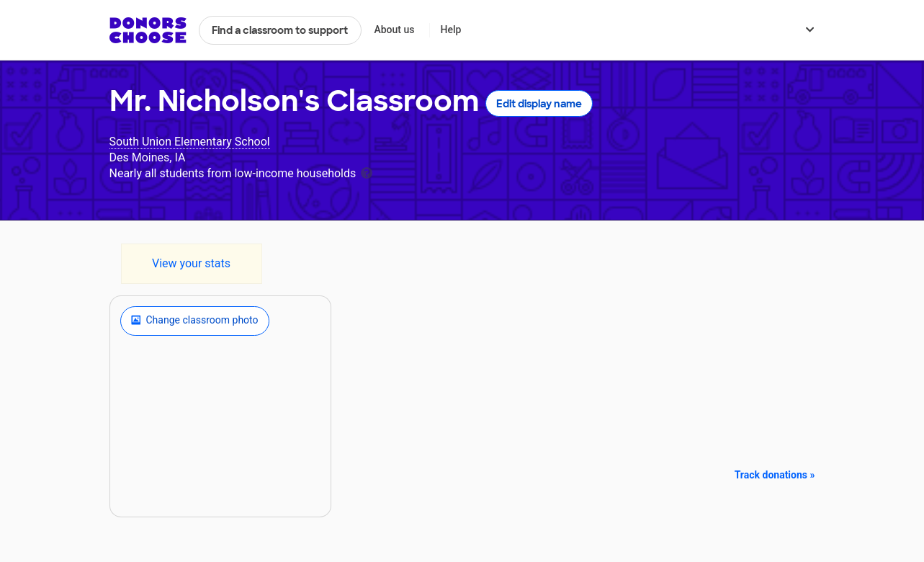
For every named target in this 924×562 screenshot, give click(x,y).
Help (450, 30)
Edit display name (539, 104)
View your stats (191, 263)
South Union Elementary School (190, 142)
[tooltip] (367, 172)
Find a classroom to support (280, 30)
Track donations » (775, 475)
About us (394, 30)
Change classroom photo (195, 321)
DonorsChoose (148, 30)
